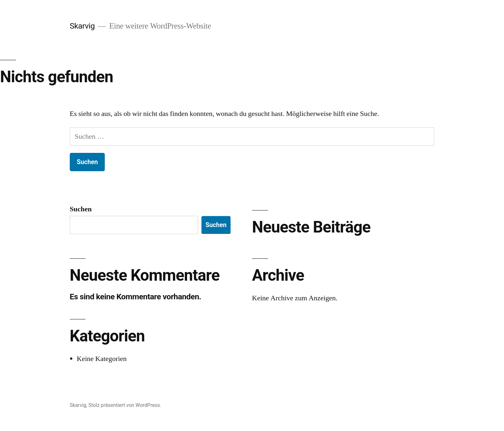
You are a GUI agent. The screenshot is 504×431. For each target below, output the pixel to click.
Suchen (81, 209)
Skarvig (82, 26)
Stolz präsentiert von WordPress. (125, 405)
